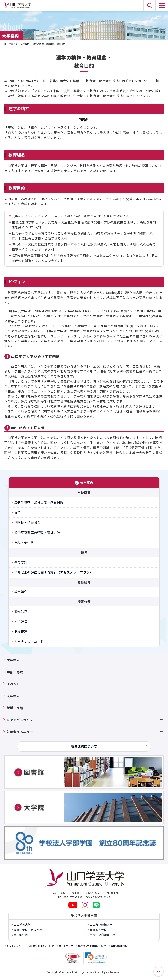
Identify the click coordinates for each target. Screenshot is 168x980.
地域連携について (84, 746)
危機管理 (21, 631)
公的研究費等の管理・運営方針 (37, 533)
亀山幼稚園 (21, 935)
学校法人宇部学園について (92, 946)
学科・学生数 (24, 543)
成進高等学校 (98, 930)
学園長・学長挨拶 (27, 522)
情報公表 (21, 611)
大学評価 (21, 621)
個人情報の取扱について (41, 946)
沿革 (18, 512)
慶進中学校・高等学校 (28, 930)
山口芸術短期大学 (101, 924)
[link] (96, 958)
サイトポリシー (15, 946)
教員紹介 (21, 592)
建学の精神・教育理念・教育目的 (39, 502)
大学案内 (25, 44)
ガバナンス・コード (29, 642)
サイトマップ (66, 946)
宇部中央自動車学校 (103, 935)
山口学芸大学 (11, 44)
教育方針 (21, 562)
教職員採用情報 (119, 946)
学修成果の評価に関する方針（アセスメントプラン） (54, 572)
